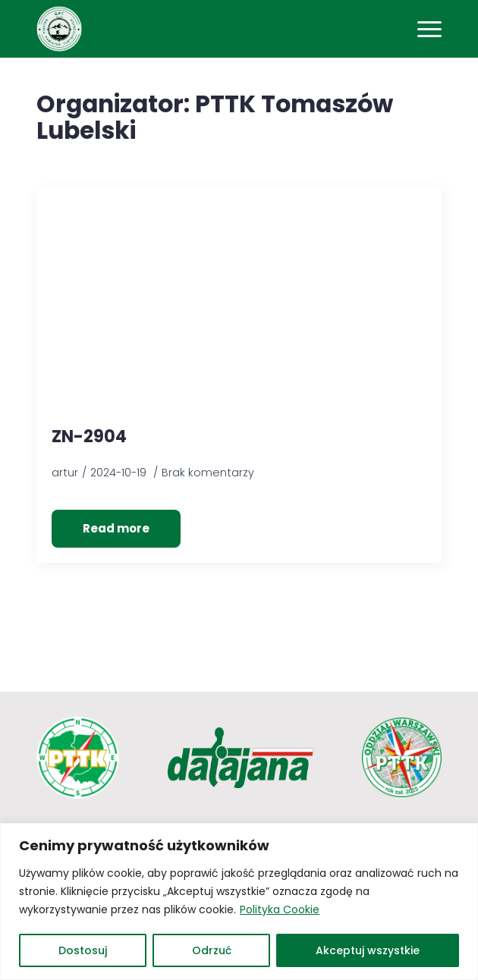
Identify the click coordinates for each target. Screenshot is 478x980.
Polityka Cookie (280, 909)
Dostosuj (83, 950)
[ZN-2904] (239, 308)
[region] (239, 901)
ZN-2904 (89, 437)
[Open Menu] (429, 29)
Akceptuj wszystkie (368, 950)
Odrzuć (212, 950)
